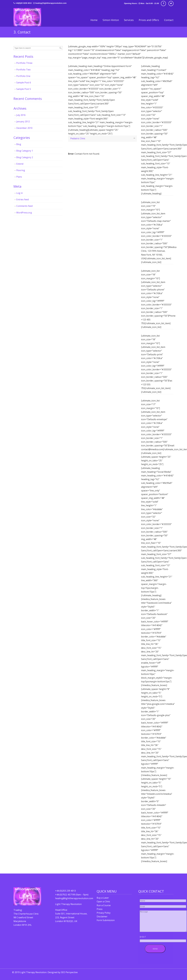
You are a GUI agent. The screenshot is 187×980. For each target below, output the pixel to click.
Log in (20, 193)
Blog (19, 144)
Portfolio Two (23, 70)
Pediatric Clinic (78, 138)
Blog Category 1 (25, 151)
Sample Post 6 (24, 83)
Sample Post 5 (24, 89)
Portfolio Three (24, 63)
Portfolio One (23, 76)
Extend (20, 164)
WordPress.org (24, 213)
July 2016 (21, 115)
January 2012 (23, 122)
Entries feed (22, 199)
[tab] (103, 139)
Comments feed (24, 206)
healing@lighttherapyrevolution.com (51, 3)
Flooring (21, 170)
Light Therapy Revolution (27, 17)
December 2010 (24, 128)
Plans (19, 177)
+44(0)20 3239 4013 (24, 3)
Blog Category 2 (25, 157)
